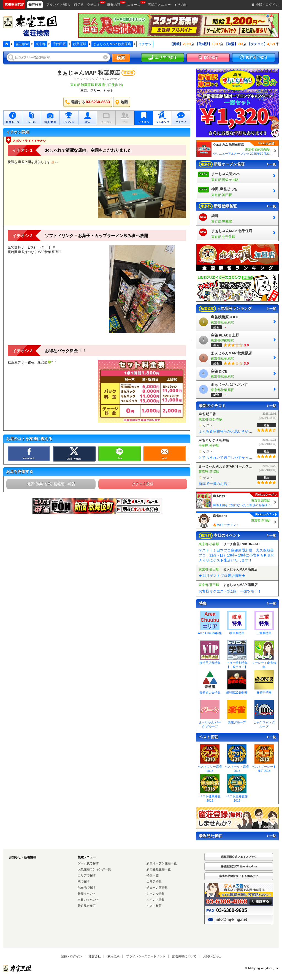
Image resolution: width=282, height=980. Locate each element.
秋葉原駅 (80, 44)
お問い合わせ (212, 956)
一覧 (271, 164)
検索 (121, 58)
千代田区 (59, 44)
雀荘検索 (22, 44)
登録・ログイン (71, 956)
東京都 (40, 44)
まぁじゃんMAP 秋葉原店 (112, 44)
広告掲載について (184, 956)
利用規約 (113, 956)
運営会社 (95, 956)
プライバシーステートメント (146, 956)
